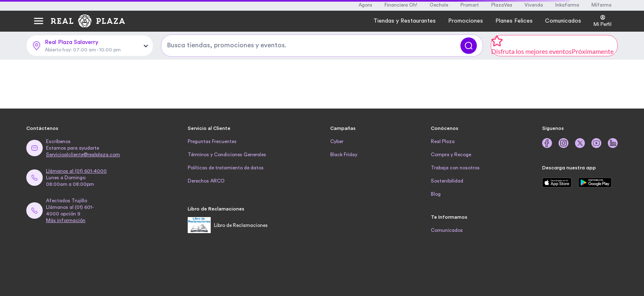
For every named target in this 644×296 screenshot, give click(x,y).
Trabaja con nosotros (455, 168)
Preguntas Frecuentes (212, 141)
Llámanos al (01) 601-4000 (76, 171)
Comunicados (447, 230)
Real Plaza (443, 141)
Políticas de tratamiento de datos (226, 168)
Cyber (337, 141)
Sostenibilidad (447, 181)
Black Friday (344, 155)
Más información (66, 220)
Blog (436, 194)
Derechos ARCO (206, 181)
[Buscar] (469, 46)
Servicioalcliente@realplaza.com (83, 155)
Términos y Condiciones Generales (227, 155)
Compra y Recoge (451, 155)
